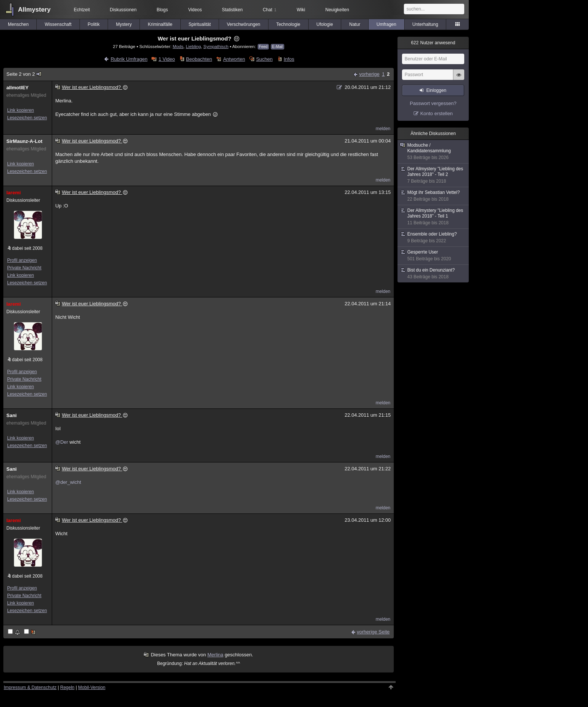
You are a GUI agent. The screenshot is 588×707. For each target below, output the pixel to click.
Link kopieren (20, 110)
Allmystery (34, 10)
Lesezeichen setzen (27, 118)
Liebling (193, 46)
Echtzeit (82, 10)
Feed (263, 47)
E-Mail (277, 47)
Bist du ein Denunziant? (433, 274)
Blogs (162, 10)
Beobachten (199, 59)
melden (383, 129)
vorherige (369, 74)
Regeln (67, 687)
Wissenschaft (58, 24)
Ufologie (325, 24)
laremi (13, 193)
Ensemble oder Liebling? (433, 238)
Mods (178, 46)
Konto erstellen (437, 113)
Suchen (264, 59)
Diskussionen (123, 10)
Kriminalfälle (160, 24)
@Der (61, 442)
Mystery (124, 24)
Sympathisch (216, 46)
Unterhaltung (425, 24)
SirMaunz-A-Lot (24, 141)
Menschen (18, 24)
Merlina (215, 655)
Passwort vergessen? (433, 103)
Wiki (301, 10)
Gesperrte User (433, 256)
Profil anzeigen (22, 260)
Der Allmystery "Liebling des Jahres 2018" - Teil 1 (433, 217)
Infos (289, 59)
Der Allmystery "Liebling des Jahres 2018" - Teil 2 (433, 175)
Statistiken (232, 10)
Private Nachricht (24, 268)
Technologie (288, 24)
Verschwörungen (244, 24)
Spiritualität (200, 24)
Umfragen (386, 24)
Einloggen (436, 90)
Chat (270, 10)
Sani (11, 415)
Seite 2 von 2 (24, 74)
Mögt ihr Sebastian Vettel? (433, 196)
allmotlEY (17, 88)
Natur (355, 24)
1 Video (167, 59)
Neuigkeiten (337, 10)
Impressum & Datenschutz (30, 687)
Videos (195, 10)
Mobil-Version (92, 687)
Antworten (234, 59)
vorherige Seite (373, 632)
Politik (94, 24)
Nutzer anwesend (433, 43)
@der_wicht (68, 482)
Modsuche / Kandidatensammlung (433, 152)
